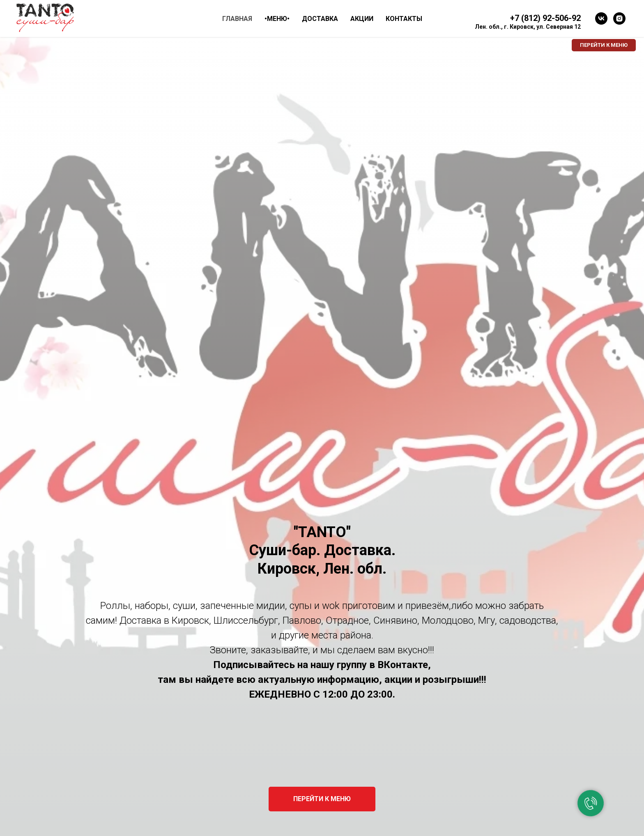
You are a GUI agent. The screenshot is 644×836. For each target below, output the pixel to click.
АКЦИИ (362, 19)
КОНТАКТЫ (404, 19)
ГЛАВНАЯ (237, 19)
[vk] (601, 18)
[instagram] (619, 18)
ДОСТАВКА (320, 19)
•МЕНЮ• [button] (277, 19)
